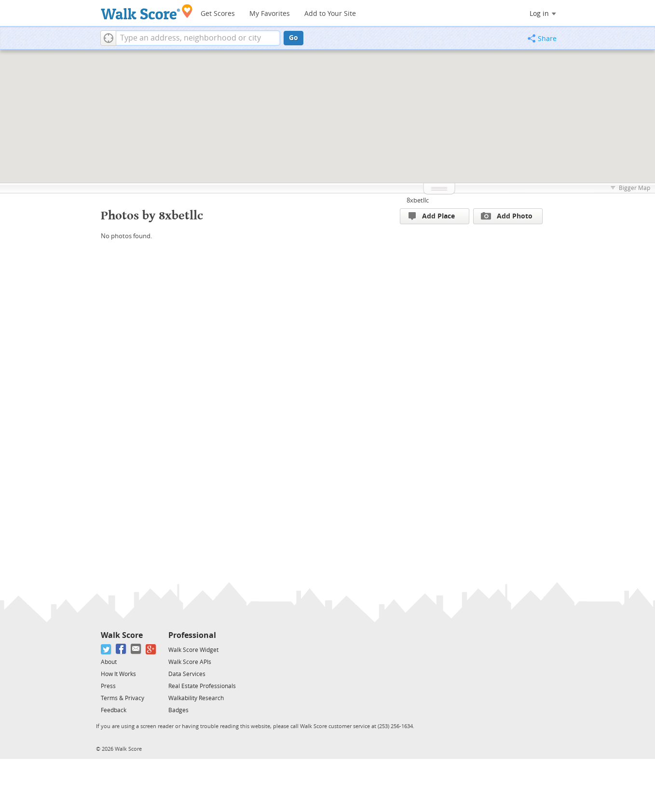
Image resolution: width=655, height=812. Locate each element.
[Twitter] (106, 649)
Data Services (187, 674)
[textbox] (198, 38)
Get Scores (218, 14)
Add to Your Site (330, 14)
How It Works (118, 674)
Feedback (114, 710)
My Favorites (270, 14)
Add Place (432, 216)
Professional (192, 635)
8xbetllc (418, 200)
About (109, 662)
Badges (178, 710)
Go (293, 38)
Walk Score (122, 635)
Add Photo (507, 216)
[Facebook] (121, 649)
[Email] (136, 649)
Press (108, 686)
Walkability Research (196, 698)
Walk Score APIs (190, 662)
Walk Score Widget (193, 650)
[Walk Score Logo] (147, 12)
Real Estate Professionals (202, 686)
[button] (108, 38)
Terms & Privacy (123, 698)
